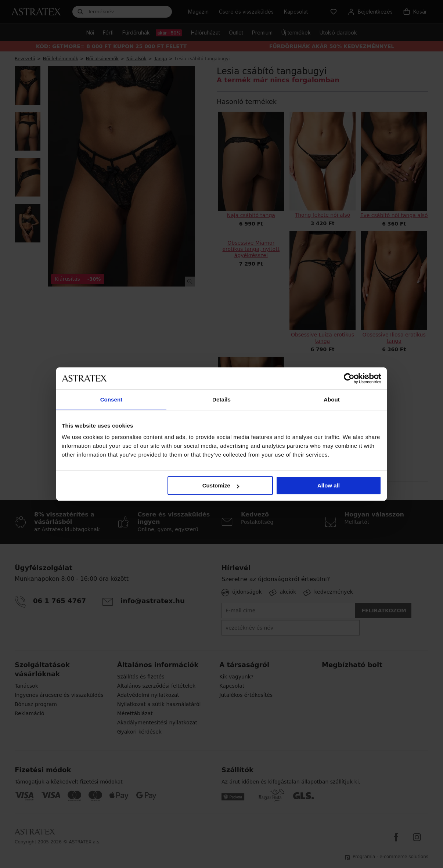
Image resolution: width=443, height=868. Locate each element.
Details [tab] (221, 399)
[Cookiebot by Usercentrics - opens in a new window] (349, 378)
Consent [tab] (111, 399)
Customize (221, 485)
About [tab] (332, 399)
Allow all (329, 485)
